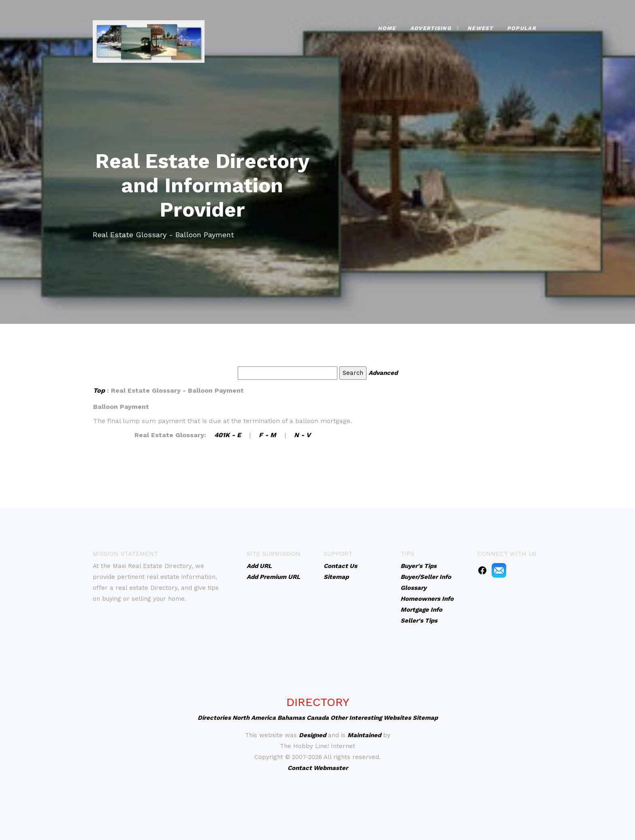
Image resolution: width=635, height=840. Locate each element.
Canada (318, 718)
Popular (522, 27)
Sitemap (425, 718)
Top (99, 390)
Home (387, 27)
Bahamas (291, 718)
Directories (214, 718)
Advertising (431, 27)
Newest (480, 27)
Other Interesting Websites (371, 718)
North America (254, 718)
